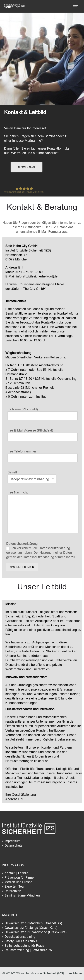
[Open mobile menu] (77, 6)
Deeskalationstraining (20, 937)
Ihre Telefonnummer (43, 456)
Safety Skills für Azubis (21, 941)
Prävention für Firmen (20, 877)
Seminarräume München (22, 895)
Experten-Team (15, 886)
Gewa (9, 923)
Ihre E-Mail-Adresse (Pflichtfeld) (43, 435)
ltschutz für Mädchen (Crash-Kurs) (37, 923)
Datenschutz (13, 845)
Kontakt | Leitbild (16, 873)
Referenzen (13, 891)
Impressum (12, 841)
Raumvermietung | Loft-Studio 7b (28, 950)
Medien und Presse (18, 882)
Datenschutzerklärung (42, 550)
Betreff (32, 477)
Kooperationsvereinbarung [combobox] (30, 479)
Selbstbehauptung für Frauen (25, 946)
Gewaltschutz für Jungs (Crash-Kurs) (31, 928)
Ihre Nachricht (43, 512)
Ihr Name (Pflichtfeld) (43, 414)
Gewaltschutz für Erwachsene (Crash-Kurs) (35, 932)
